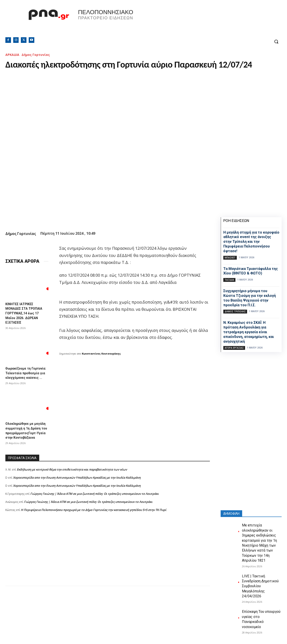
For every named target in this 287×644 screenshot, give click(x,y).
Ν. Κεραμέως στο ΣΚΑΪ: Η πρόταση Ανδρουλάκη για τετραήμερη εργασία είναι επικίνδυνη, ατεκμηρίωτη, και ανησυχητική (249, 332)
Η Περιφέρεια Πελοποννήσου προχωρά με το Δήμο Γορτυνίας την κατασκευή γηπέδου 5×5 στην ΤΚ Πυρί (94, 519)
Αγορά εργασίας (234, 348)
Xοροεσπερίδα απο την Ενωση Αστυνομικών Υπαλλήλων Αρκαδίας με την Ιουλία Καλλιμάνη (77, 486)
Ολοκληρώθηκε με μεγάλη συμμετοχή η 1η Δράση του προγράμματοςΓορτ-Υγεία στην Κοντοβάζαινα (25, 436)
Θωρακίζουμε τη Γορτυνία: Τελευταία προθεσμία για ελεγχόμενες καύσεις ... (25, 373)
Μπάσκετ (230, 258)
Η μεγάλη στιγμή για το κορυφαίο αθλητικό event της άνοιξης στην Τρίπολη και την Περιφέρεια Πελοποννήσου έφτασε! (251, 242)
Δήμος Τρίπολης (235, 311)
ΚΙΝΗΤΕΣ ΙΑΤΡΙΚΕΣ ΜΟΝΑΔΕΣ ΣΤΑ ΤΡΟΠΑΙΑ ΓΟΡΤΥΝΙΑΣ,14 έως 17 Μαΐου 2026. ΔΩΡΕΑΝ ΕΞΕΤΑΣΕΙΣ (26, 313)
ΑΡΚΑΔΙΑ (12, 55)
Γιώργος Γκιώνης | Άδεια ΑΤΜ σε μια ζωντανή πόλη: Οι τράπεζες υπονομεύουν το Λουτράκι (95, 503)
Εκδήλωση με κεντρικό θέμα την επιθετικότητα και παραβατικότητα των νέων (72, 478)
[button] (276, 42)
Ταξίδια (229, 280)
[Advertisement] (108, 563)
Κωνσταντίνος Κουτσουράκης (101, 354)
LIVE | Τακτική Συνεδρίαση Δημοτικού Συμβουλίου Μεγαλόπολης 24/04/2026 (260, 586)
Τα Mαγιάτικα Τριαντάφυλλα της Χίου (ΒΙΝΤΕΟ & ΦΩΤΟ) (251, 271)
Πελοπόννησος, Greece (206, 21)
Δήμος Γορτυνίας (36, 55)
